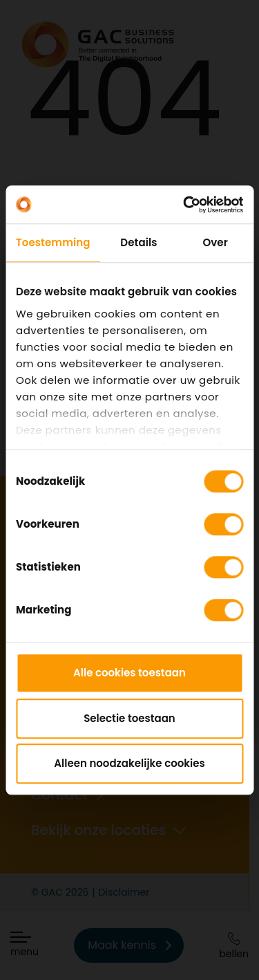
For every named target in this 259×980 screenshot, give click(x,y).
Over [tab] (215, 242)
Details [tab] (138, 242)
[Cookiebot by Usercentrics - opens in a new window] (184, 205)
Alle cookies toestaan (129, 673)
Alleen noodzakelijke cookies (129, 763)
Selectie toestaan (129, 718)
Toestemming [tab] (53, 242)
